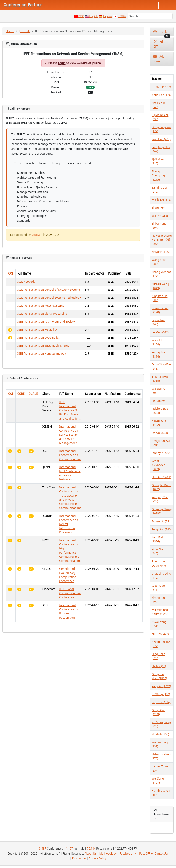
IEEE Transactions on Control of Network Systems (49, 290)
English (94, 16)
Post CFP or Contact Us (154, 854)
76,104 (91, 849)
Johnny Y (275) (161, 453)
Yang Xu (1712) (161, 686)
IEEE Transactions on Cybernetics (39, 338)
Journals (25, 31)
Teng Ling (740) (162, 529)
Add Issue (159, 59)
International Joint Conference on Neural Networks (70, 473)
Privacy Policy (97, 858)
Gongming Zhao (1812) (159, 676)
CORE (21, 394)
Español (108, 16)
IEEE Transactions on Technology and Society (46, 322)
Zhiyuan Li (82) (161, 252)
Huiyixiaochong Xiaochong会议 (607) (162, 240)
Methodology (108, 854)
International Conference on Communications (70, 455)
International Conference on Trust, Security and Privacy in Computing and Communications (70, 498)
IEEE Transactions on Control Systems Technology (49, 298)
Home (10, 31)
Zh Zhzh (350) (160, 734)
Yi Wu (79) (158, 208)
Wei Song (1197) (158, 781)
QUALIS (33, 394)
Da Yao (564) (160, 433)
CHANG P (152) (161, 87)
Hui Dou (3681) (161, 477)
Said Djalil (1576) (158, 539)
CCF (11, 273)
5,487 (43, 849)
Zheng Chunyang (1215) (158, 175)
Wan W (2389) (161, 216)
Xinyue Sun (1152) (159, 423)
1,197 (69, 849)
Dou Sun (37, 235)
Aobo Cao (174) (161, 95)
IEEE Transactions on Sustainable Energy (43, 346)
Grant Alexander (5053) (158, 465)
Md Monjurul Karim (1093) (160, 612)
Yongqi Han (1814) (159, 354)
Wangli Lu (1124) (158, 342)
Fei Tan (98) (159, 401)
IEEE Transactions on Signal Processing (42, 314)
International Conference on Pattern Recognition (69, 611)
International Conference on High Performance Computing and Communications (70, 551)
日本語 (122, 16)
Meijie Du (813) (161, 200)
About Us (91, 854)
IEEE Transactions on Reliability (37, 330)
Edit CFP (159, 44)
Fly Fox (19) (159, 666)
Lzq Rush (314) (161, 702)
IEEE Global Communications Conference (70, 593)
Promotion (79, 858)
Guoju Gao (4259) (159, 712)
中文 (81, 16)
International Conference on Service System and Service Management (69, 435)
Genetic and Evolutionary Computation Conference (68, 575)
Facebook (126, 854)
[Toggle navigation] (164, 5)
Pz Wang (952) (161, 694)
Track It (162, 33)
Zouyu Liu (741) (162, 521)
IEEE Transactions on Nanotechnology (42, 354)
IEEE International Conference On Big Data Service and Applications (70, 410)
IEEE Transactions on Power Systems (41, 306)
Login (62, 63)
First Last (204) (161, 139)
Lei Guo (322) (160, 332)
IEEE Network (26, 282)
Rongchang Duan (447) (159, 564)
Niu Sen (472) (160, 634)
